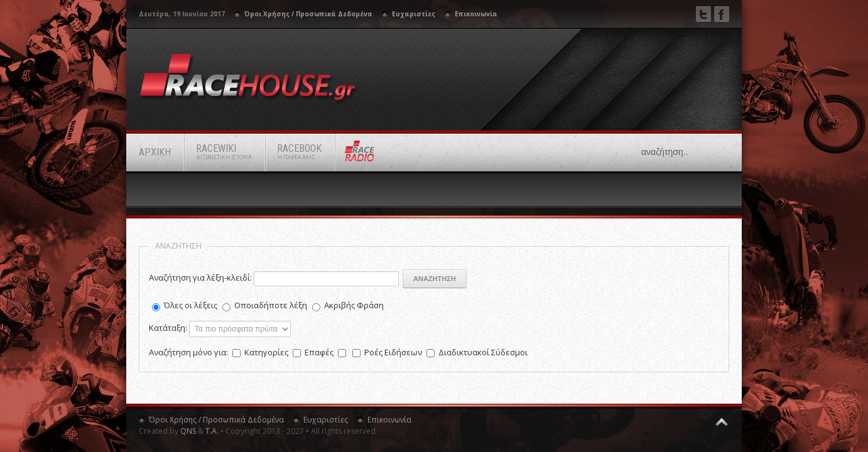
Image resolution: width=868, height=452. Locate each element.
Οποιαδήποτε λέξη (271, 305)
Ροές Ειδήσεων (394, 352)
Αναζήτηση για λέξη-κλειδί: (200, 277)
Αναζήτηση (435, 279)
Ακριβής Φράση (354, 305)
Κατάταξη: (168, 328)
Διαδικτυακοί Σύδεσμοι (483, 352)
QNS (188, 431)
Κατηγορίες (267, 352)
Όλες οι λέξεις (191, 305)
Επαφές (320, 352)
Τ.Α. (212, 431)
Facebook (722, 14)
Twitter (703, 14)
